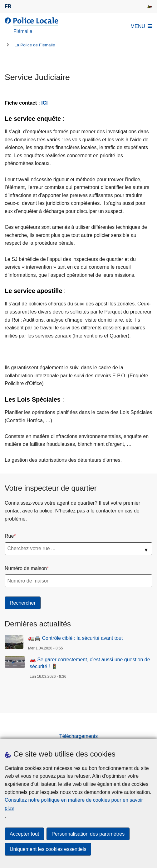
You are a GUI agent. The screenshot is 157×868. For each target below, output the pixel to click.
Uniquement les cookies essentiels (48, 849)
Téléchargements (79, 736)
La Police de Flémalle (35, 45)
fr (8, 6)
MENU (141, 26)
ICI (44, 103)
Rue (9, 536)
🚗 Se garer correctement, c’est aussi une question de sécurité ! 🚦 (90, 663)
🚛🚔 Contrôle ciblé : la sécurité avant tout (75, 638)
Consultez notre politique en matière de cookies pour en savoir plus (74, 804)
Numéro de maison (26, 568)
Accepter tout (24, 834)
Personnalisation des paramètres (88, 834)
